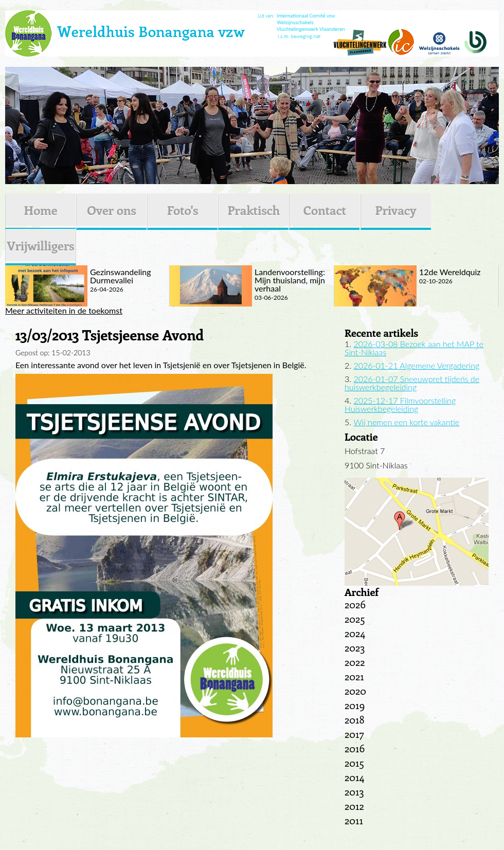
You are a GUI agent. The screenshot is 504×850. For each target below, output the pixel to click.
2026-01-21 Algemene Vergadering (416, 365)
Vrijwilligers (40, 245)
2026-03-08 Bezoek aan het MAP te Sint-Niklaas (414, 348)
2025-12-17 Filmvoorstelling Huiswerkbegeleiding (400, 404)
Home (40, 210)
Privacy (396, 210)
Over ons (112, 210)
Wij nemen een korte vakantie (406, 422)
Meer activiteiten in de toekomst (64, 311)
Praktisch (254, 210)
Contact (325, 210)
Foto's (183, 210)
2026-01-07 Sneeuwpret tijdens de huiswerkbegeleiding (412, 383)
